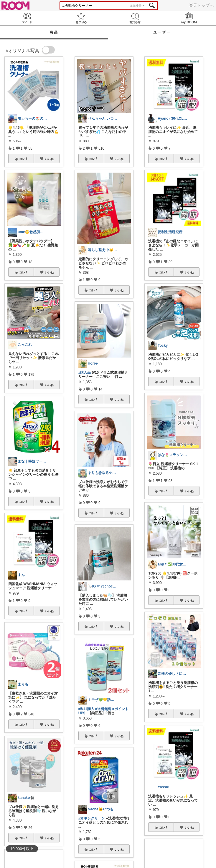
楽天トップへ (201, 5)
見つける (81, 18)
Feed (27, 18)
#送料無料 (103, 709)
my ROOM (189, 18)
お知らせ (135, 18)
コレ (24, 159)
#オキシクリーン (92, 818)
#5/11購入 (86, 709)
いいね (49, 159)
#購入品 (85, 373)
